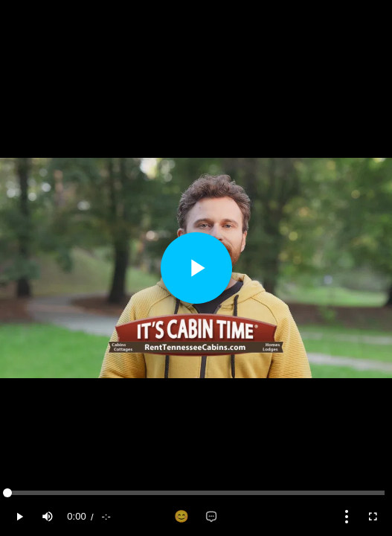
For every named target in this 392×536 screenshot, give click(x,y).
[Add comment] (211, 517)
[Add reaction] (181, 517)
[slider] (196, 493)
